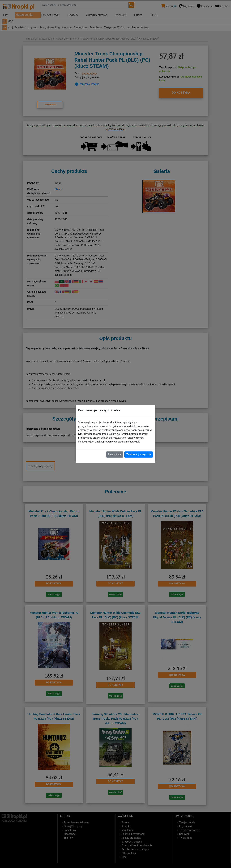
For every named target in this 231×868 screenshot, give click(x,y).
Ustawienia (115, 454)
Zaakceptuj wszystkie (139, 454)
